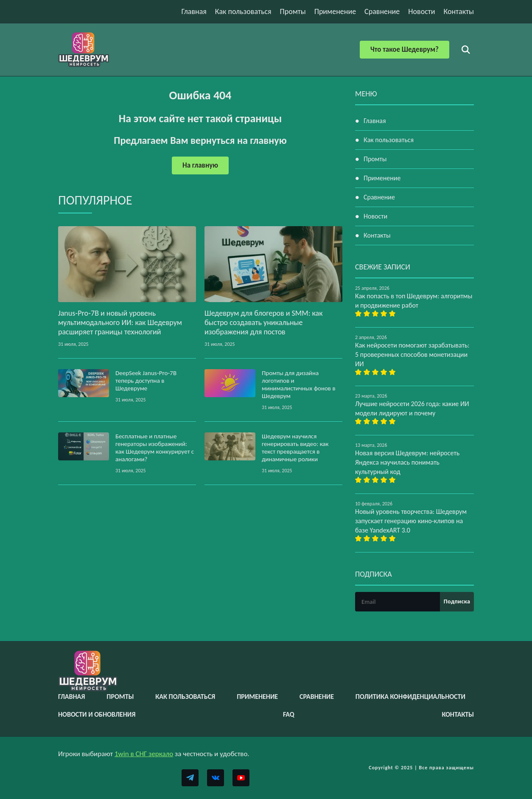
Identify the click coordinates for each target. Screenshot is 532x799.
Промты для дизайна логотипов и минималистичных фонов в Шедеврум (299, 384)
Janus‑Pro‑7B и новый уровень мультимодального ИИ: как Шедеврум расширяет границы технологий (120, 322)
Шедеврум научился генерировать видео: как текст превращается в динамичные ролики (295, 448)
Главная (194, 11)
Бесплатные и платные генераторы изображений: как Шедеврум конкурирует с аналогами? (155, 448)
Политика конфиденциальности (410, 697)
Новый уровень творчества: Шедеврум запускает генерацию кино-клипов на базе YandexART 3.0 (411, 521)
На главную (200, 165)
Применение (335, 11)
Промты (293, 11)
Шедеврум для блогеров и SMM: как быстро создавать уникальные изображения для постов (264, 322)
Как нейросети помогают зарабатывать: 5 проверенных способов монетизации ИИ (412, 355)
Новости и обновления (97, 714)
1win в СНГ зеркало (144, 754)
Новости (421, 11)
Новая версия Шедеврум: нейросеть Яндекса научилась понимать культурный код (407, 462)
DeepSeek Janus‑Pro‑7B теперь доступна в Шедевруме (146, 381)
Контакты (459, 11)
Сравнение (382, 11)
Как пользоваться (243, 11)
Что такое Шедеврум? (405, 49)
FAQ (289, 714)
